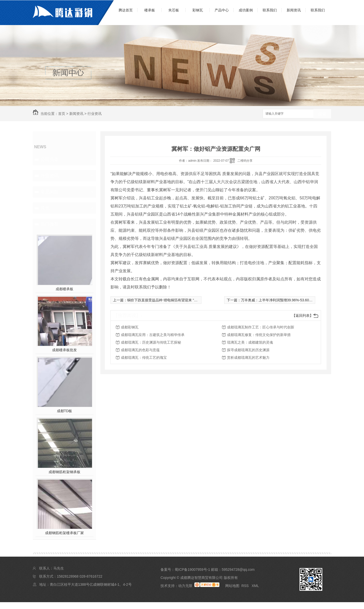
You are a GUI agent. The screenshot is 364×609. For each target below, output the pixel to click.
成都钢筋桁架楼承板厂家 (64, 533)
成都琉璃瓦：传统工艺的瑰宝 (144, 358)
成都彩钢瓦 (130, 327)
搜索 (322, 114)
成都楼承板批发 (64, 350)
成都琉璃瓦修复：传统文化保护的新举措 (259, 335)
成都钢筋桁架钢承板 (64, 472)
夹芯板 (174, 10)
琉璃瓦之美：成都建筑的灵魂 (250, 342)
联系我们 (270, 10)
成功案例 (246, 10)
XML (255, 586)
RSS (246, 586)
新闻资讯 (294, 10)
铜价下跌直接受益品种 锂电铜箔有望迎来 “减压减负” (168, 300)
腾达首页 (126, 10)
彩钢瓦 (198, 10)
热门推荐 (50, 224)
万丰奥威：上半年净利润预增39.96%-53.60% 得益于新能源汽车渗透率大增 (300, 300)
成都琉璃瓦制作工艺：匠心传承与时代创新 (261, 327)
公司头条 (50, 159)
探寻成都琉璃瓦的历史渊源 (248, 350)
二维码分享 (245, 161)
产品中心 (222, 10)
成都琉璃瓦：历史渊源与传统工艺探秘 (151, 342)
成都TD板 (65, 411)
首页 (62, 114)
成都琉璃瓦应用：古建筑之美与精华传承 (153, 335)
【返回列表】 (303, 316)
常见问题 (50, 192)
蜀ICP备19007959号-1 (192, 570)
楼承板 (150, 10)
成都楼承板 (64, 289)
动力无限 (185, 586)
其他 (45, 208)
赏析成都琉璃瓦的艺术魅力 (248, 358)
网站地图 (232, 586)
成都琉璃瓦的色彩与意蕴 (140, 350)
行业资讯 (95, 114)
